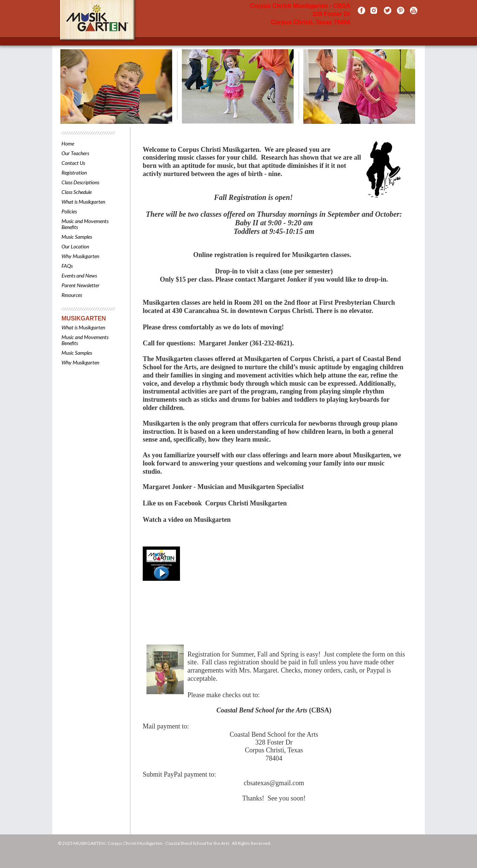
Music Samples (77, 237)
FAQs (67, 266)
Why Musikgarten (80, 256)
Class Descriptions (80, 182)
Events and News (79, 275)
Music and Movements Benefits (85, 224)
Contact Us (73, 163)
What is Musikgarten (83, 202)
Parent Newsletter (80, 285)
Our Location (75, 246)
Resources (72, 295)
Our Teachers (75, 153)
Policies (69, 211)
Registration (74, 173)
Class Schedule (77, 192)
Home (68, 143)
